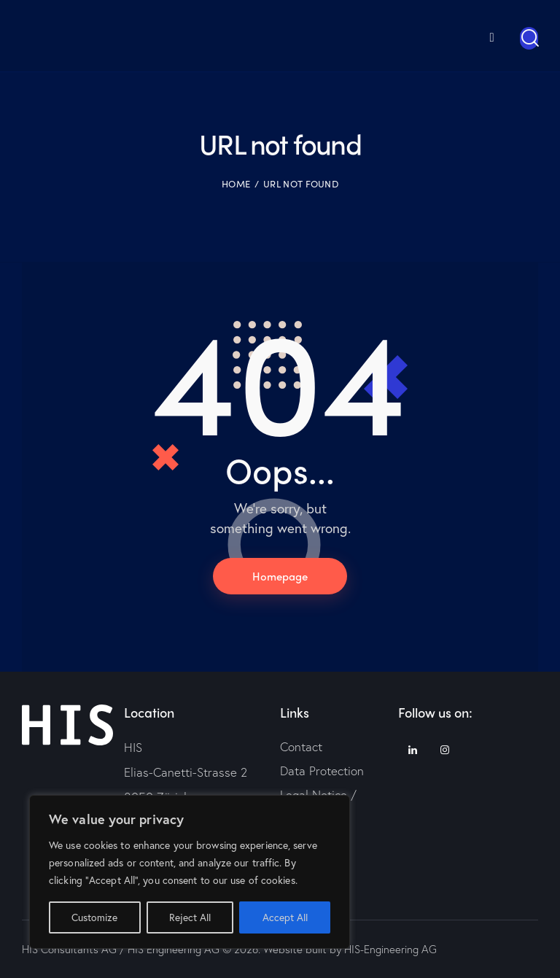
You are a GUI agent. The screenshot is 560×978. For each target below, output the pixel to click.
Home (236, 183)
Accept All (285, 917)
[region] (190, 872)
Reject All (190, 917)
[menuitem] (474, 35)
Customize (94, 917)
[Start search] (529, 38)
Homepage (280, 575)
